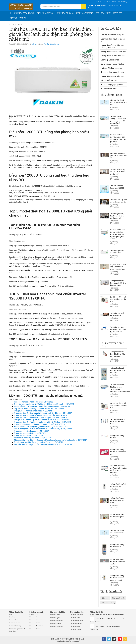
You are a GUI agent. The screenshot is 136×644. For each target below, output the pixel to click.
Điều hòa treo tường (24, 13)
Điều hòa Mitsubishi (56, 627)
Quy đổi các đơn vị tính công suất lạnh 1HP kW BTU (118, 299)
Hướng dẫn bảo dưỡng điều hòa (113, 52)
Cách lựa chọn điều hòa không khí (113, 40)
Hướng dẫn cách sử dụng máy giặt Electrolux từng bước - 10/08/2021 (41, 427)
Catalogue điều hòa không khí (113, 35)
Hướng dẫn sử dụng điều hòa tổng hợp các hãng (112, 46)
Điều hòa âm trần (110, 2)
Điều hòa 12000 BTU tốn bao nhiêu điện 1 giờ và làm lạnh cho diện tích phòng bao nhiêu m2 (117, 234)
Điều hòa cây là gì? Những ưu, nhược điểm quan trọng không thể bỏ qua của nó (118, 120)
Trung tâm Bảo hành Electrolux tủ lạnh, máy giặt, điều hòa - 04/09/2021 (42, 418)
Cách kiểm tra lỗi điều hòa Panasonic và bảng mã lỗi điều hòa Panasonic (118, 469)
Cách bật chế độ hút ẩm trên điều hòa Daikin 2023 (118, 102)
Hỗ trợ (14, 18)
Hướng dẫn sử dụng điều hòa (117, 437)
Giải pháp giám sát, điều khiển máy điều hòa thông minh (117, 216)
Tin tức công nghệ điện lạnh (112, 85)
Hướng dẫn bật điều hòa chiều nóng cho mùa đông (117, 517)
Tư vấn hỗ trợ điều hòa (52, 44)
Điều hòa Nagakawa (36, 626)
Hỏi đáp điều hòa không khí (112, 68)
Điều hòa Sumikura (76, 624)
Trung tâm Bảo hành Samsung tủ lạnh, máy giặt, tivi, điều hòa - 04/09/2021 (43, 413)
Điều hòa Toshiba (55, 624)
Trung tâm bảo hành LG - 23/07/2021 (29, 436)
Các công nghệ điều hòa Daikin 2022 (117, 252)
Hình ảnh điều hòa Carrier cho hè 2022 (117, 187)
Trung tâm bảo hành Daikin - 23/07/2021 (30, 433)
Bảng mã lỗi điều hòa (109, 80)
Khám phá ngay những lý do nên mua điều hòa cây (118, 156)
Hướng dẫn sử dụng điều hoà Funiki (117, 546)
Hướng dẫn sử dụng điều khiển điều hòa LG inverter (118, 562)
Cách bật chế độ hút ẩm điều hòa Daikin (117, 532)
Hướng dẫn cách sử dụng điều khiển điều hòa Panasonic (117, 354)
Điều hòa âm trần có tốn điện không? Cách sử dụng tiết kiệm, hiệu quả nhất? (118, 138)
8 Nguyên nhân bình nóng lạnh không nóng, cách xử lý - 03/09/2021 (40, 424)
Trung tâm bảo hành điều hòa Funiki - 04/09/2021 (33, 411)
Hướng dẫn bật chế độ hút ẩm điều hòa (118, 485)
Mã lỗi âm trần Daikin (109, 89)
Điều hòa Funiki (75, 627)
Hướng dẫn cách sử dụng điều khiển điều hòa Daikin (117, 370)
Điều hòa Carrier (35, 629)
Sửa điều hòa (14, 620)
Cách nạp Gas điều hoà (110, 60)
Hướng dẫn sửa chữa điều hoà (113, 56)
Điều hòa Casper (75, 630)
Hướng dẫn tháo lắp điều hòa (112, 76)
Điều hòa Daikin (55, 615)
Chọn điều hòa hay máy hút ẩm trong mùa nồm (118, 201)
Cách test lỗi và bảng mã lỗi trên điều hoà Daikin (117, 422)
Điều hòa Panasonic (56, 621)
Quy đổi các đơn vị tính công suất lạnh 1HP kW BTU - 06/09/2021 (39, 409)
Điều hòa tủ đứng (85, 13)
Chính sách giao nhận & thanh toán (17, 630)
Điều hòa (99, 2)
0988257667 (113, 5)
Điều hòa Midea (35, 623)
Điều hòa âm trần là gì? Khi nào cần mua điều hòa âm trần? (118, 172)
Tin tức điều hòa (17, 25)
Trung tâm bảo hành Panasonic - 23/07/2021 (32, 431)
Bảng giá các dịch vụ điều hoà (113, 64)
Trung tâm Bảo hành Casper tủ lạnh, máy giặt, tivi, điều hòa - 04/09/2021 (42, 420)
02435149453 (100, 5)
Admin (34, 44)
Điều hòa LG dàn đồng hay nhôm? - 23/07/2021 (32, 438)
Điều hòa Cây (122, 2)
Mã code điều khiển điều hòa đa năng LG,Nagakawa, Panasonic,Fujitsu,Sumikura (118, 388)
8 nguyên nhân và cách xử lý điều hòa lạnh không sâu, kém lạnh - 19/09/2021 (44, 404)
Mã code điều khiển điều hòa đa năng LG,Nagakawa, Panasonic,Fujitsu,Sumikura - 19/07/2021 (51, 440)
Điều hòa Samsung (36, 620)
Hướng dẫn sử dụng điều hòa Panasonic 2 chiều (118, 500)
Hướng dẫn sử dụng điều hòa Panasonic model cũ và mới (117, 578)
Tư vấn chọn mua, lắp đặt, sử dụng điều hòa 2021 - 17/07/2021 (39, 442)
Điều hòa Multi (103, 13)
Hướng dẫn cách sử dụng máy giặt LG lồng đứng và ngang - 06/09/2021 (42, 406)
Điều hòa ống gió (65, 13)
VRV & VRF (118, 13)
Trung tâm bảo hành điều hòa (112, 72)
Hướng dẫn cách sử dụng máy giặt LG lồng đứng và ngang (118, 283)
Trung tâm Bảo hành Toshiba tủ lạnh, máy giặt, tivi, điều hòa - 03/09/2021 (43, 422)
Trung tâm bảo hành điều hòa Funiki (117, 314)
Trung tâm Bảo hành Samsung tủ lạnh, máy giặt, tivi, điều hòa (118, 329)
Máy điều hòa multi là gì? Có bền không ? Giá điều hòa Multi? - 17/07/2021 (43, 445)
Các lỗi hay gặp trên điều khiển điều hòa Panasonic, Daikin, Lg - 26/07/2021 (43, 429)
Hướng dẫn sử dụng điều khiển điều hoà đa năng (118, 452)
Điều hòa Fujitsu (55, 618)
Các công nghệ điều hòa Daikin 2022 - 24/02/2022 (34, 402)
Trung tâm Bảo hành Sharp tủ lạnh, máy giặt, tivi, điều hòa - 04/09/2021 (42, 415)
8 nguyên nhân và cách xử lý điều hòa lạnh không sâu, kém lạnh (118, 267)
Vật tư (23, 18)
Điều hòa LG (33, 617)
